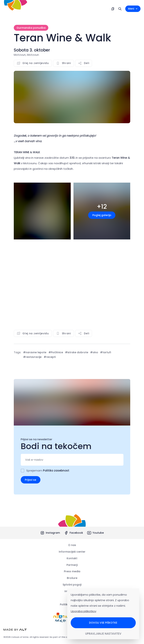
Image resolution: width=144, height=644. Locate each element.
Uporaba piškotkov (83, 611)
